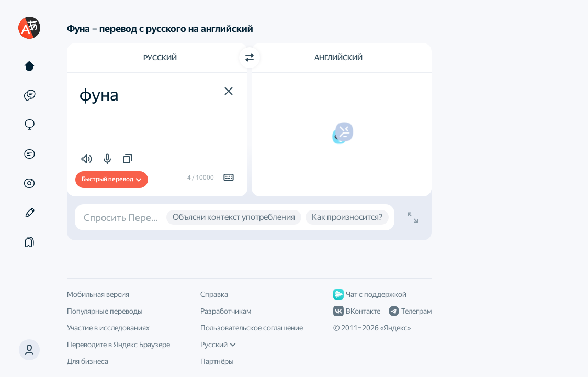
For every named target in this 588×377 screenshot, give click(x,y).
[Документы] (29, 154)
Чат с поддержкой (370, 294)
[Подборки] (29, 242)
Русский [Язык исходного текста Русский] (160, 58)
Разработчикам (226, 311)
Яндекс (395, 328)
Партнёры (217, 361)
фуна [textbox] (99, 95)
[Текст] (29, 66)
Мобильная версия (98, 294)
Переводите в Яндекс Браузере (118, 345)
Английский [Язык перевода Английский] (338, 58)
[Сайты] (29, 125)
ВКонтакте (357, 311)
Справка (214, 294)
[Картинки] (29, 183)
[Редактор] (29, 213)
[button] (29, 350)
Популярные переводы (105, 311)
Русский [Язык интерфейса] (218, 345)
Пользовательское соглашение (252, 328)
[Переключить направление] (250, 58)
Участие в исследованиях (108, 328)
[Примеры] (29, 95)
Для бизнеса (88, 361)
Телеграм (410, 311)
